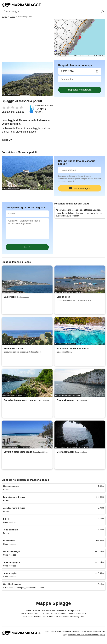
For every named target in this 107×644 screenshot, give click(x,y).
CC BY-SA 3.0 (25, 95)
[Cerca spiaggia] (102, 12)
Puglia (4, 17)
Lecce (12, 17)
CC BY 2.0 (85, 447)
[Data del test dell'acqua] (80, 71)
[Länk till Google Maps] (80, 38)
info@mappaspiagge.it (96, 631)
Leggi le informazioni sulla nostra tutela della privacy (84, 635)
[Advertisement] (27, 41)
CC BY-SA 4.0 (70, 344)
